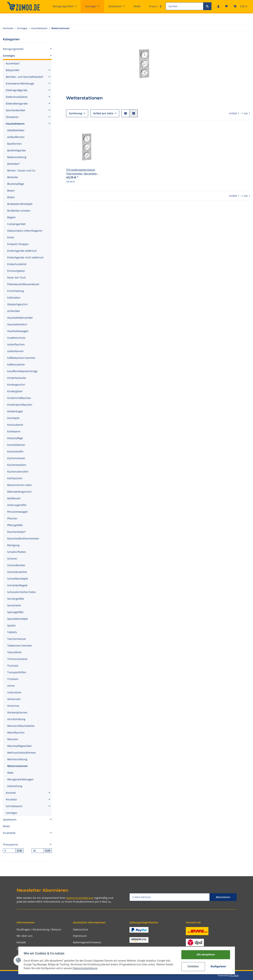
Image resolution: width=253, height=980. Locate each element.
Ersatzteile (9, 833)
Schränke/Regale (17, 585)
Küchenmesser (16, 458)
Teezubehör (14, 652)
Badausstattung (17, 157)
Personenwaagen (18, 512)
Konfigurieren (218, 966)
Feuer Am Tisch (17, 278)
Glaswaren (12, 117)
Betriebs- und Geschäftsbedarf (24, 77)
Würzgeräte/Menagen (20, 779)
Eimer (11, 237)
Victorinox (13, 706)
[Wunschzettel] (226, 6)
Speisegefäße (15, 612)
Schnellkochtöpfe (18, 579)
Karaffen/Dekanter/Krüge (22, 371)
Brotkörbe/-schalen (19, 211)
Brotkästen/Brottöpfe (20, 204)
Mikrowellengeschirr (20, 492)
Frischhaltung (16, 291)
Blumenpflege (16, 184)
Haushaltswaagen (18, 331)
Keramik (11, 793)
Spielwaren (10, 819)
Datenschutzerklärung (80, 898)
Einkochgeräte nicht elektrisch (25, 257)
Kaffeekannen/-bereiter (21, 358)
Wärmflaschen (16, 733)
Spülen (11, 625)
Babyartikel (13, 70)
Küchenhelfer (15, 451)
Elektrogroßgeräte (17, 90)
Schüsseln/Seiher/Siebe (21, 592)
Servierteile (14, 605)
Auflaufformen (16, 137)
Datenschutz (81, 929)
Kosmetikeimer (16, 445)
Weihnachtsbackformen (22, 753)
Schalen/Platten (17, 552)
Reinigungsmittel (13, 49)
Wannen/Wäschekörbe (21, 726)
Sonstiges (9, 56)
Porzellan (11, 799)
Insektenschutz (16, 338)
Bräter (11, 197)
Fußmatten (14, 298)
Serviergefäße (16, 599)
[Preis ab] (9, 851)
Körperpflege (15, 438)
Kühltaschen (15, 478)
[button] (218, 6)
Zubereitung (15, 786)
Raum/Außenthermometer (23, 538)
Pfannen (12, 518)
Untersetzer (14, 692)
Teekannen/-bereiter (20, 646)
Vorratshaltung (16, 719)
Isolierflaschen (16, 344)
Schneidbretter (16, 565)
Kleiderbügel (15, 411)
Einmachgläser (16, 271)
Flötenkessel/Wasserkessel (23, 284)
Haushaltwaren (15, 124)
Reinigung (13, 545)
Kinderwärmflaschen (20, 405)
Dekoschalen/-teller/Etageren (25, 231)
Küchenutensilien (18, 472)
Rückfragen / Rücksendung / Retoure (39, 929)
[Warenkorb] (240, 6)
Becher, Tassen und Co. (21, 170)
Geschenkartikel (15, 110)
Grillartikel (14, 311)
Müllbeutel (14, 498)
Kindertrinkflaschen (19, 398)
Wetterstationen (17, 766)
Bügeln (11, 217)
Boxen (11, 191)
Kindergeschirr (16, 385)
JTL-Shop (234, 975)
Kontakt (21, 942)
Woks (10, 773)
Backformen (14, 144)
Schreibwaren (14, 806)
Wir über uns (25, 936)
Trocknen (13, 679)
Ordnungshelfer (17, 505)
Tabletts (12, 632)
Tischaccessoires (17, 659)
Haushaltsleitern (17, 324)
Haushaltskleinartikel (20, 318)
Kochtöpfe (13, 418)
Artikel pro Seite (103, 113)
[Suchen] (184, 6)
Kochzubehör (15, 425)
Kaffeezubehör (16, 364)
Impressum (80, 936)
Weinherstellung (17, 759)
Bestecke (13, 177)
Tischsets (13, 666)
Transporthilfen (17, 672)
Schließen (193, 966)
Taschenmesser (17, 639)
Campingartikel (16, 224)
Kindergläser (15, 391)
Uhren (11, 686)
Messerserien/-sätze (20, 485)
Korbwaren (14, 431)
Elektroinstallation (17, 97)
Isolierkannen (15, 351)
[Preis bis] (38, 851)
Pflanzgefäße (15, 525)
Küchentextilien (17, 465)
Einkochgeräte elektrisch (22, 251)
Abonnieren (223, 897)
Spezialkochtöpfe (18, 619)
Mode (6, 826)
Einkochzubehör (17, 264)
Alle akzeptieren (205, 955)
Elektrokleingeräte (17, 104)
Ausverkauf (13, 63)
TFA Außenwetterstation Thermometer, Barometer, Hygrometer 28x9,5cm (82, 172)
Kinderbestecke (17, 378)
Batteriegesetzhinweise (87, 942)
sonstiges (11, 813)
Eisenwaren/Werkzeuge (20, 83)
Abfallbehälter (16, 130)
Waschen (13, 739)
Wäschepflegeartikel (19, 746)
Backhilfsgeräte (17, 150)
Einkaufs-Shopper (18, 244)
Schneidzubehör (17, 572)
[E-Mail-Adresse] (170, 897)
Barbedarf (13, 164)
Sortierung (76, 113)
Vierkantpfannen (17, 712)
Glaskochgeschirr (18, 304)
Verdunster (14, 699)
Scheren (12, 559)
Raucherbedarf (16, 532)
